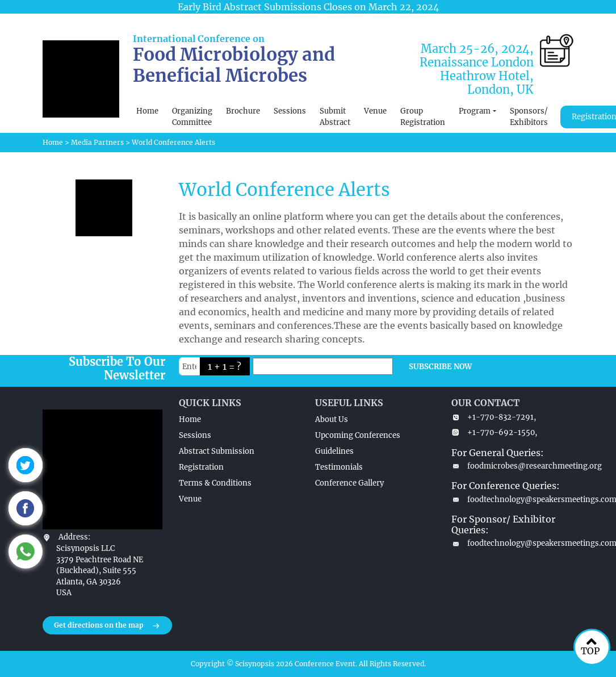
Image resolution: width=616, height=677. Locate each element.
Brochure (243, 111)
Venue (375, 111)
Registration (201, 467)
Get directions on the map (107, 626)
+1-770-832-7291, (494, 417)
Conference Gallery (349, 483)
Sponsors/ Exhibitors (529, 117)
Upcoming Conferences (358, 435)
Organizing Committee (192, 117)
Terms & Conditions (215, 483)
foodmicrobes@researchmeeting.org (513, 466)
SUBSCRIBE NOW (440, 367)
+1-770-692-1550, (494, 432)
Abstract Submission (217, 451)
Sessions (290, 111)
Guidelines (334, 451)
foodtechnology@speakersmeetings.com (513, 500)
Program (475, 111)
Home (147, 111)
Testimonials (339, 467)
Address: (74, 537)
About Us (332, 419)
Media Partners (97, 142)
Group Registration (423, 117)
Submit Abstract (335, 117)
